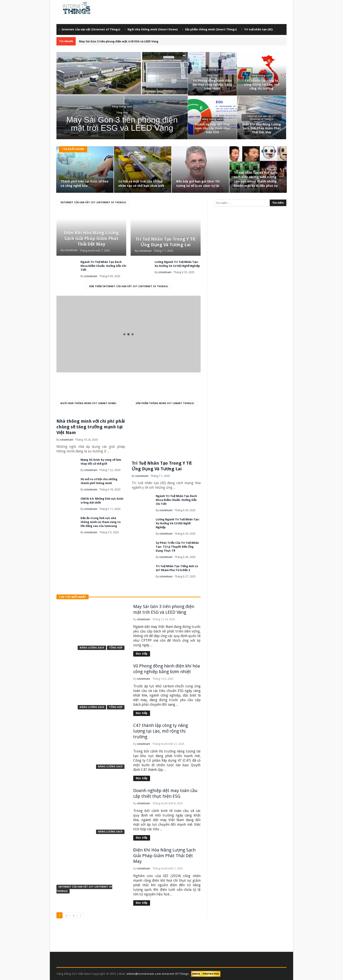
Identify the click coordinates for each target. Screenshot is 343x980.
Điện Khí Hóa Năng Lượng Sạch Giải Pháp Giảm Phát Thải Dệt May (91, 238)
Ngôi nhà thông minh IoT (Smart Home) (88, 403)
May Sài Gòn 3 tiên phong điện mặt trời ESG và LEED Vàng (119, 41)
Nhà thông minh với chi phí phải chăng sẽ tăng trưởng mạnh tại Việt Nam (91, 427)
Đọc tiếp (142, 654)
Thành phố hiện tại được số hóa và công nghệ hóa (84, 184)
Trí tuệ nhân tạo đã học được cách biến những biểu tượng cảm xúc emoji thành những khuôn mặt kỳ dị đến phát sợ (256, 179)
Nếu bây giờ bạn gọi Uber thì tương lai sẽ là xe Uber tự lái (198, 184)
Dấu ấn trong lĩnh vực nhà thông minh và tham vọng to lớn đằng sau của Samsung (101, 522)
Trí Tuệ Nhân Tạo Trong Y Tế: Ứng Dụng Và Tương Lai (166, 242)
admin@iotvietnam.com (144, 974)
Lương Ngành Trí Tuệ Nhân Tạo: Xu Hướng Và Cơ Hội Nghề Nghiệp (178, 523)
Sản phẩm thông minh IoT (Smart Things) (165, 403)
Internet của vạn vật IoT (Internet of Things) (93, 202)
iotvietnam (71, 250)
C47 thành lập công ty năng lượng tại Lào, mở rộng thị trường (161, 731)
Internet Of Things (176, 974)
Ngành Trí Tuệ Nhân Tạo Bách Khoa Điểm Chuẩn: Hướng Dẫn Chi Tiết (103, 266)
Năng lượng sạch (92, 648)
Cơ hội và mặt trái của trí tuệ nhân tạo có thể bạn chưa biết (141, 184)
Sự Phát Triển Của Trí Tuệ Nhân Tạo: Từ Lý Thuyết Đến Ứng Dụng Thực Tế (177, 547)
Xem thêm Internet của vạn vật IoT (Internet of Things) (129, 286)
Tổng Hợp (116, 648)
